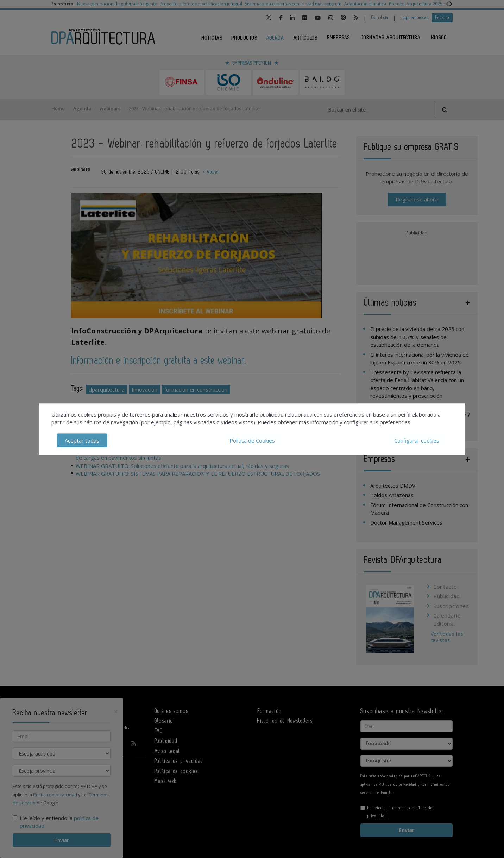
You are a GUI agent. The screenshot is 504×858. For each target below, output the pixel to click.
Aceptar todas (82, 440)
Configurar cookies (417, 440)
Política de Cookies (252, 440)
